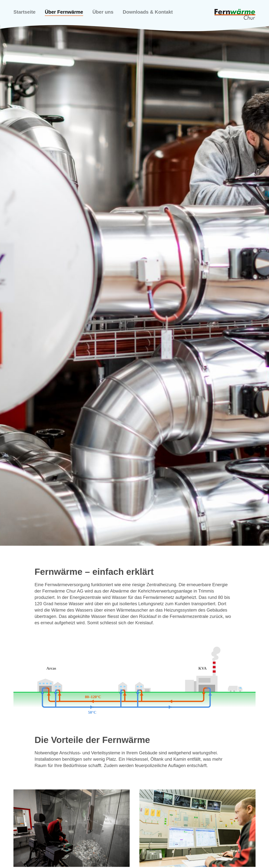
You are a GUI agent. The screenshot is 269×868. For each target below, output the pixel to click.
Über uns (109, 12)
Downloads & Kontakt (156, 12)
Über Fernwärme (67, 12)
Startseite (25, 12)
